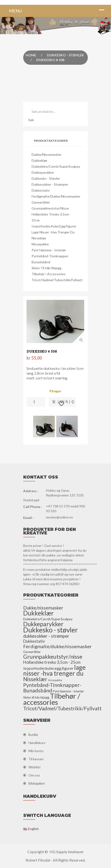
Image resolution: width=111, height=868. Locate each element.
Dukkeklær (39, 160)
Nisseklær (39, 238)
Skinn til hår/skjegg (47, 268)
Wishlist (35, 767)
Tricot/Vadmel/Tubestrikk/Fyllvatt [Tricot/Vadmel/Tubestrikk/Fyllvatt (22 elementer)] (62, 708)
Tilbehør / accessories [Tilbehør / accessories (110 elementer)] (52, 699)
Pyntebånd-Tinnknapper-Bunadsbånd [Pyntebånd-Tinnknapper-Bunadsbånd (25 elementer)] (52, 688)
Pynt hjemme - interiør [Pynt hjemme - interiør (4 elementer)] (68, 691)
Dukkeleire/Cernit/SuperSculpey (56, 166)
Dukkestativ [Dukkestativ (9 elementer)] (34, 641)
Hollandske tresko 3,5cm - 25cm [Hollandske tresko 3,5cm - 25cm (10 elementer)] (52, 662)
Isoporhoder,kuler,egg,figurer (54, 226)
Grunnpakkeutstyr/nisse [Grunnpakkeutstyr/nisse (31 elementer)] (53, 657)
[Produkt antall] (36, 402)
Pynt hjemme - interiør (49, 250)
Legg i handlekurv (54, 402)
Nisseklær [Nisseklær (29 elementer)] (35, 679)
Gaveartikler (41, 202)
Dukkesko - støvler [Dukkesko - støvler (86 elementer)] (50, 630)
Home (31, 55)
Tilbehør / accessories (49, 274)
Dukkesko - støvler (65, 55)
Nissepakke (40, 244)
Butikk (33, 735)
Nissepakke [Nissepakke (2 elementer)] (55, 680)
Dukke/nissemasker (47, 154)
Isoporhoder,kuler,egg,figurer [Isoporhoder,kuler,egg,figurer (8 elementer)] (48, 668)
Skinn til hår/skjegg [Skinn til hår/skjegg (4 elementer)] (36, 697)
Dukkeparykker (43, 172)
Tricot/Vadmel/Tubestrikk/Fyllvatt (57, 280)
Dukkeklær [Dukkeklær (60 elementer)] (39, 613)
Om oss (34, 775)
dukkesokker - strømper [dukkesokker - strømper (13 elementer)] (46, 636)
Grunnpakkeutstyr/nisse (50, 208)
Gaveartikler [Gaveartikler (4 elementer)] (32, 652)
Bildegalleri (37, 783)
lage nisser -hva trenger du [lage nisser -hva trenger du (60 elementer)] (54, 670)
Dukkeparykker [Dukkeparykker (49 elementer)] (43, 624)
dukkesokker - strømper (50, 184)
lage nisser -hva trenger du (53, 232)
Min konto (36, 751)
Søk (31, 120)
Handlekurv (37, 743)
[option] (55, 321)
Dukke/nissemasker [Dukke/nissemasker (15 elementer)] (43, 608)
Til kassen (36, 759)
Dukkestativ (41, 190)
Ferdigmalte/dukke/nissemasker (56, 196)
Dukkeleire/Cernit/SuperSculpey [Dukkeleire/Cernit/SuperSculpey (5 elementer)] (48, 619)
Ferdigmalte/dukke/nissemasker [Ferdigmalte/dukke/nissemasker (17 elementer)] (58, 646)
